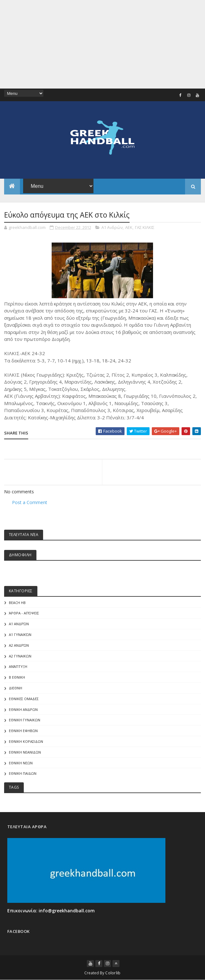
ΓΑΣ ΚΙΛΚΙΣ (145, 227)
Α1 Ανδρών (112, 227)
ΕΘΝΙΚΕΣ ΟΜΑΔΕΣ (24, 699)
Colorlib (113, 973)
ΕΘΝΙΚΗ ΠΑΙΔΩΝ (23, 773)
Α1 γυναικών (20, 635)
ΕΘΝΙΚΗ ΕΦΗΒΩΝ (23, 731)
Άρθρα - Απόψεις (24, 613)
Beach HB (17, 603)
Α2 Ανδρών (19, 645)
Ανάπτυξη (18, 666)
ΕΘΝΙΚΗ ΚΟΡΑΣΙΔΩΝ (26, 741)
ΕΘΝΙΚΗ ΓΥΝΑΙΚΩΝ (25, 720)
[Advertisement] (102, 44)
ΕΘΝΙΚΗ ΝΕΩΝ (21, 763)
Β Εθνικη (17, 677)
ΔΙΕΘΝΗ (16, 688)
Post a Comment (30, 502)
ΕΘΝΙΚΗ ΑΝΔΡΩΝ (23, 709)
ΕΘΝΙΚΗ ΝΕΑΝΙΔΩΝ (25, 752)
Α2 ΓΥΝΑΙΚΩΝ (20, 656)
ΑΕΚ (129, 227)
